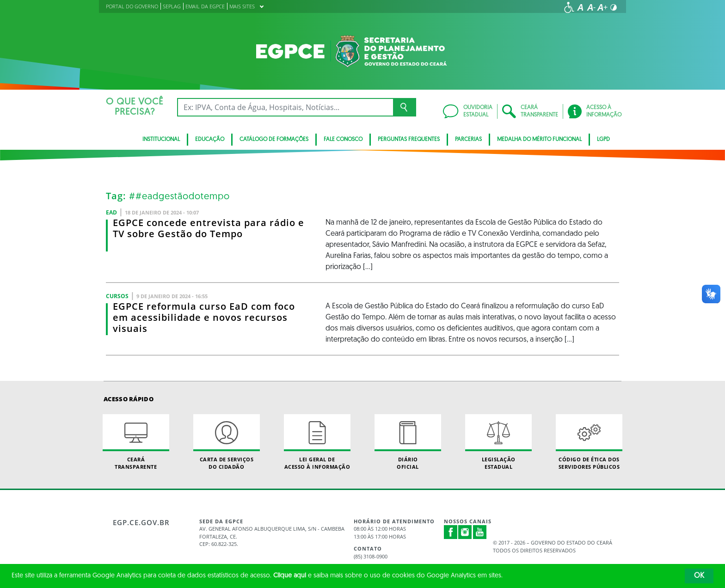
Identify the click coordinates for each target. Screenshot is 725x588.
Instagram (465, 532)
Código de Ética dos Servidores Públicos (589, 442)
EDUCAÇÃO (210, 140)
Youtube (480, 532)
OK (699, 576)
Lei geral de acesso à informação (317, 442)
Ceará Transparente (136, 442)
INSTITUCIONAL (161, 140)
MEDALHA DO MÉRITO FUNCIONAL (539, 140)
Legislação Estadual (498, 442)
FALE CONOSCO (343, 140)
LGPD (603, 140)
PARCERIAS (468, 140)
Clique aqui (290, 576)
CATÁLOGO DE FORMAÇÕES (274, 140)
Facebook (451, 532)
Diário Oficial (408, 442)
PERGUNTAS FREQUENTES (409, 140)
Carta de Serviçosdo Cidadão (227, 442)
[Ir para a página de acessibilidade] (569, 7)
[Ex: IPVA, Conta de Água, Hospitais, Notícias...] (285, 107)
